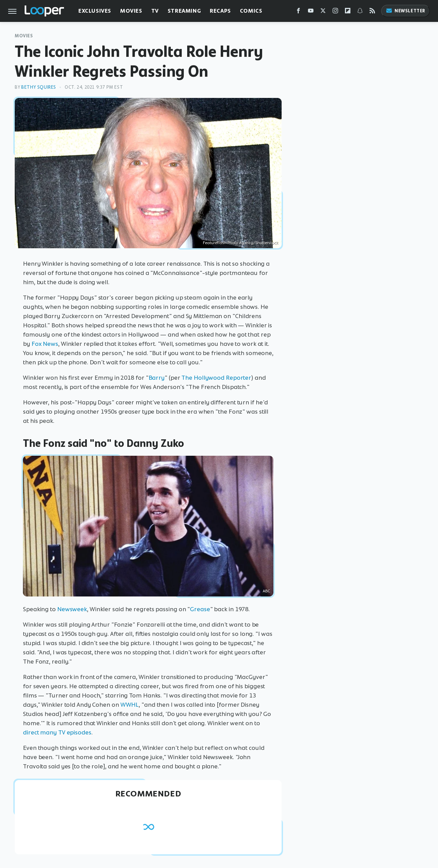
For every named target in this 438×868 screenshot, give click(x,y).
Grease (200, 609)
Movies (131, 11)
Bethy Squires (39, 87)
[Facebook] (298, 12)
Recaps (220, 11)
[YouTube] (311, 12)
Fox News (45, 344)
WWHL (130, 705)
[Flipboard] (348, 12)
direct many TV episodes (57, 732)
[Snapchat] (360, 12)
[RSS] (372, 12)
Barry (157, 378)
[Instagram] (335, 12)
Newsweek (72, 609)
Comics (251, 11)
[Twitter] (323, 12)
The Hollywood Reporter (216, 378)
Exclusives (95, 11)
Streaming (184, 11)
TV (155, 11)
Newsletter (405, 11)
